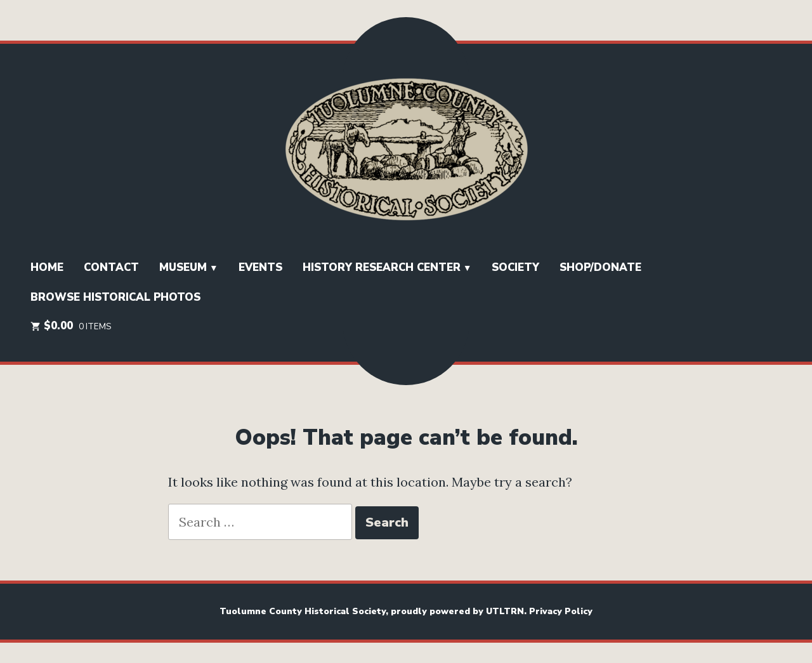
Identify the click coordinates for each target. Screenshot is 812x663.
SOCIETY (515, 267)
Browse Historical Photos (115, 297)
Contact (111, 267)
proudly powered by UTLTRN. (460, 611)
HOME (47, 267)
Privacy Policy (561, 611)
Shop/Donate (600, 267)
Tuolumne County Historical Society (303, 611)
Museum (183, 267)
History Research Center (382, 267)
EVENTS (260, 267)
